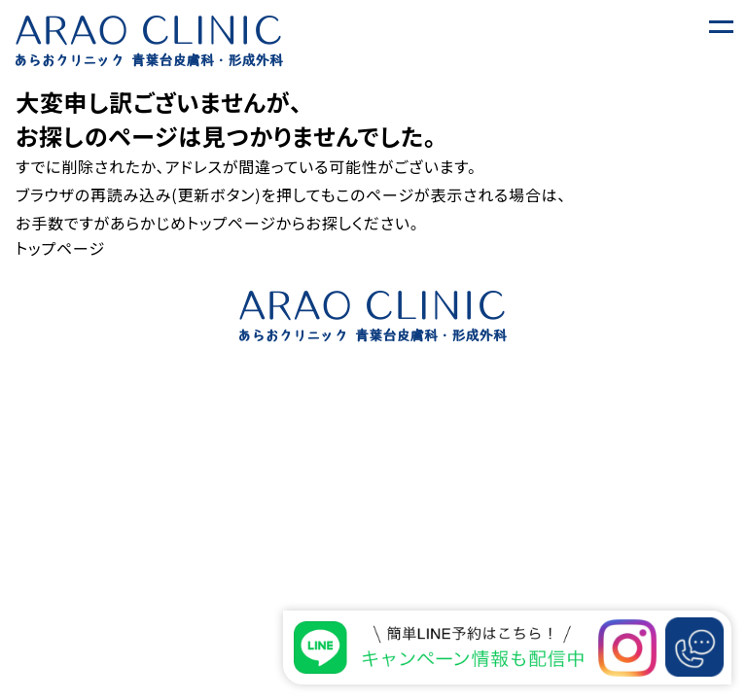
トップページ (231, 223)
